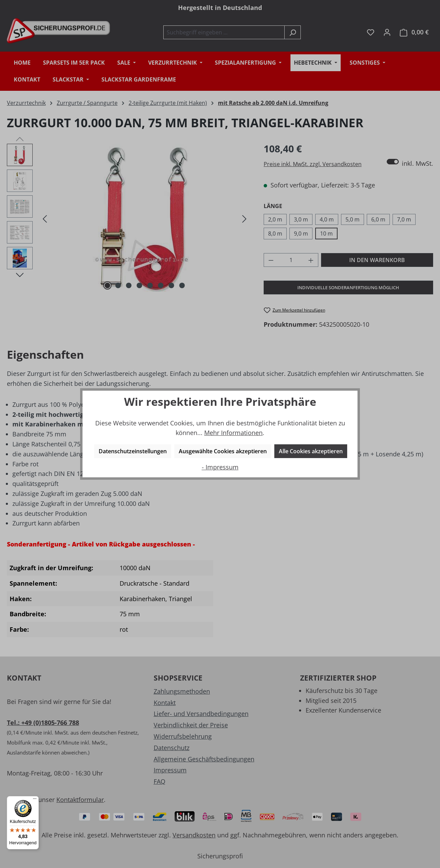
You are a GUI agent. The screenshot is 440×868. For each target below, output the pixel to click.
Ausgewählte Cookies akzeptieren (223, 451)
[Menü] (35, 800)
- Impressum (220, 467)
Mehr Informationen (233, 433)
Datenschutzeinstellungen (133, 451)
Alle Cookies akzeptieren (311, 451)
